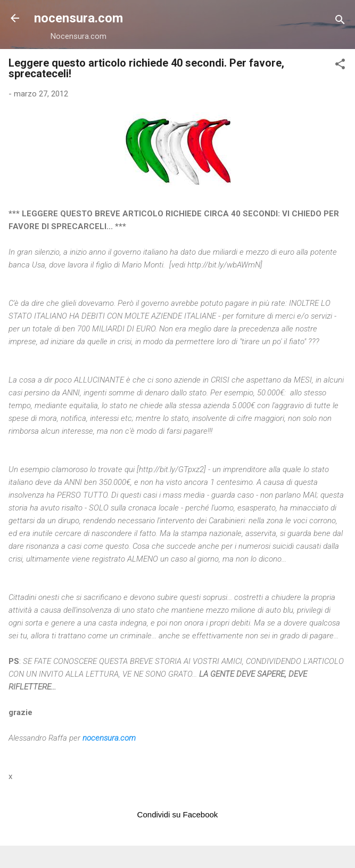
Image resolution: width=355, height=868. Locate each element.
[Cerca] (340, 22)
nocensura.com (79, 18)
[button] (340, 66)
